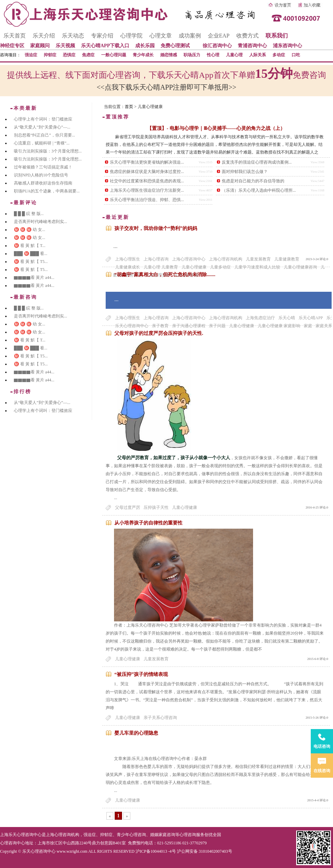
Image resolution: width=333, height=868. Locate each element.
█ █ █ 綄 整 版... (29, 214)
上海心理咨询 (156, 259)
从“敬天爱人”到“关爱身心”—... (42, 127)
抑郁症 (50, 55)
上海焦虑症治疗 (260, 318)
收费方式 (247, 36)
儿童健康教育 (287, 259)
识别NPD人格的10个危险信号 (41, 175)
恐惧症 (69, 55)
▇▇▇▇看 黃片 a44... (34, 278)
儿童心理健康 (185, 507)
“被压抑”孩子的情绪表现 (141, 674)
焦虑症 (88, 55)
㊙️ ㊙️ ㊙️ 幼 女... (30, 230)
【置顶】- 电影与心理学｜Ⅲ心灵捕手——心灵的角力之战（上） (216, 128)
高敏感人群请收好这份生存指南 (43, 183)
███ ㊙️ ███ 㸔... (31, 254)
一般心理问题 (114, 55)
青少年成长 (143, 55)
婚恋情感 (169, 55)
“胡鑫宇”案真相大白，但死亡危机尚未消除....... (165, 275)
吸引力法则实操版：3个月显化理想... (48, 151)
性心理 (213, 55)
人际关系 (258, 55)
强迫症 (31, 55)
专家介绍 (102, 36)
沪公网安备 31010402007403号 (205, 851)
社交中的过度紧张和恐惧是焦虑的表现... (147, 181)
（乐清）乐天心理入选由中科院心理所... (259, 190)
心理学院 (131, 36)
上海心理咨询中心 (189, 259)
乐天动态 (73, 36)
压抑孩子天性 (156, 507)
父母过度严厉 (128, 507)
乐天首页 (15, 36)
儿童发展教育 (258, 259)
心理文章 (161, 36)
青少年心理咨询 (131, 835)
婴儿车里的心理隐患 (136, 733)
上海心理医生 (128, 259)
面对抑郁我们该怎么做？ (245, 172)
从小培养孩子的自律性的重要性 (148, 523)
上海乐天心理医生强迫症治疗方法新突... (147, 190)
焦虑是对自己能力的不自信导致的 (253, 181)
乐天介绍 (44, 36)
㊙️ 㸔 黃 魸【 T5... (31, 262)
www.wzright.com (72, 851)
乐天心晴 (287, 318)
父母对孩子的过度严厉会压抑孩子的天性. (159, 333)
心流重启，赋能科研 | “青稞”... (42, 143)
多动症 (279, 55)
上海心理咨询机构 (226, 259)
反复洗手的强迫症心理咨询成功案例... (257, 162)
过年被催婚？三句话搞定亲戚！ (43, 167)
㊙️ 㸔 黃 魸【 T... (30, 246)
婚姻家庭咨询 (163, 835)
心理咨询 (188, 835)
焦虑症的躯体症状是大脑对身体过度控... (147, 172)
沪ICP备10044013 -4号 (156, 851)
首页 (129, 107)
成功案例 (190, 36)
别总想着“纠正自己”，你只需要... (44, 135)
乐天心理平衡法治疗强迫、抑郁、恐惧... (147, 200)
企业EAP (219, 36)
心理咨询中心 (13, 843)
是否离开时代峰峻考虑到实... (40, 222)
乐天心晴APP (311, 318)
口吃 (296, 55)
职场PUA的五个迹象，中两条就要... (47, 191)
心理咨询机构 (67, 835)
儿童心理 (234, 55)
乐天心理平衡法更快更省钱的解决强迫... (147, 162)
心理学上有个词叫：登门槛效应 (43, 119)
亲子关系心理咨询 (160, 718)
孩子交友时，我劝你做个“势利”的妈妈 (156, 228)
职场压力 (192, 55)
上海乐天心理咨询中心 (21, 835)
